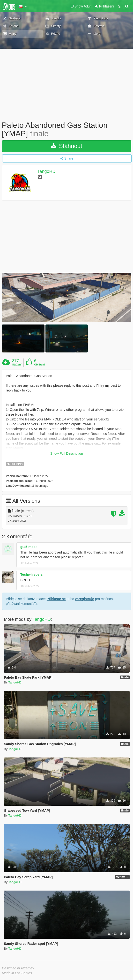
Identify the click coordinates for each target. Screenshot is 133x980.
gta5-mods (29, 547)
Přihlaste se (56, 599)
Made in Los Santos (17, 973)
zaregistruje (85, 599)
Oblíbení (39, 365)
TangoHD (47, 172)
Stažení (17, 365)
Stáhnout (67, 146)
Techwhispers (31, 574)
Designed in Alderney (18, 968)
